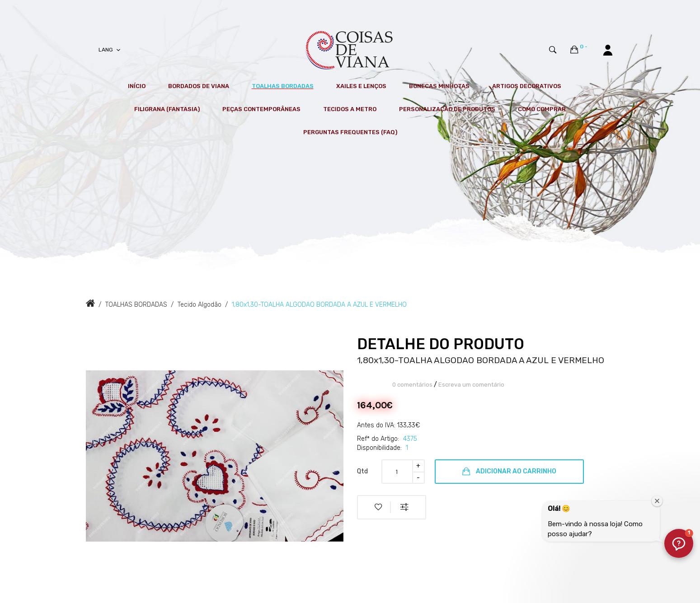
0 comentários (412, 385)
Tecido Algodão (200, 305)
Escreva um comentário (471, 385)
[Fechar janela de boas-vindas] (657, 501)
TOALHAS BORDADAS (136, 305)
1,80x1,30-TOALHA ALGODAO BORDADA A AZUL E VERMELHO (319, 305)
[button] (679, 543)
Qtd (362, 471)
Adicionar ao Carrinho (509, 472)
